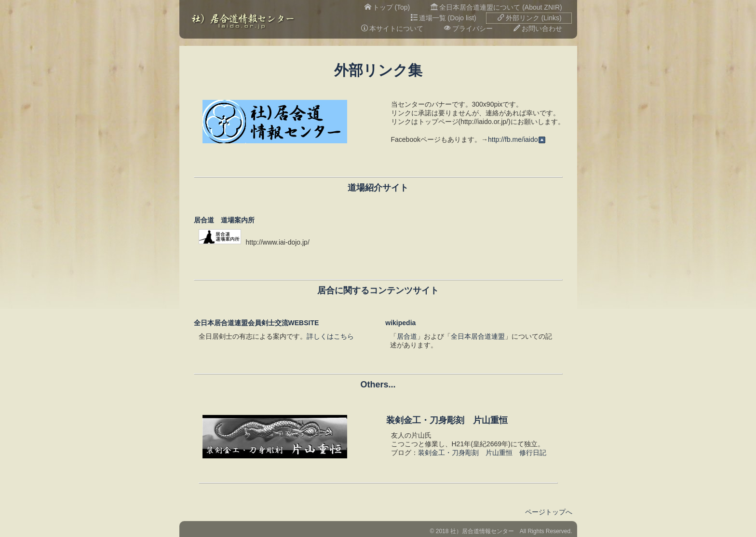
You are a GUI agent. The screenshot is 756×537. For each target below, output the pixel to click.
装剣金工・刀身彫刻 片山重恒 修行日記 (482, 453)
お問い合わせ (538, 28)
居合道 (407, 336)
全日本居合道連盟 (478, 336)
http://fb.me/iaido (517, 139)
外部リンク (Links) (530, 18)
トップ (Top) (387, 7)
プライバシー (468, 28)
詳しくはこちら (330, 336)
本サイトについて (392, 28)
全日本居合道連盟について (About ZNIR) (496, 7)
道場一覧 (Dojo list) (444, 18)
